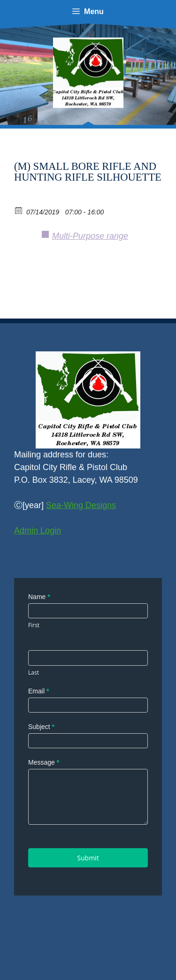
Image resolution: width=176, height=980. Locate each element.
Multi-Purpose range (90, 236)
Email (38, 691)
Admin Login (38, 531)
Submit (88, 858)
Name (39, 597)
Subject (41, 727)
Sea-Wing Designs (81, 505)
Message (44, 762)
